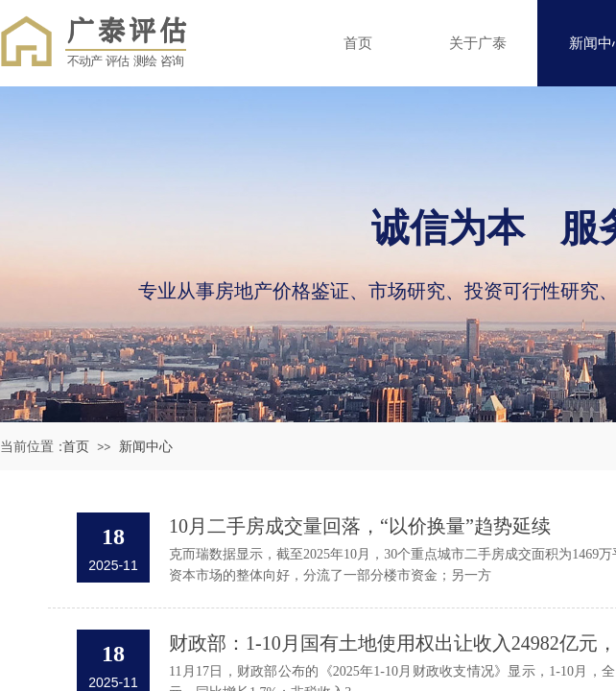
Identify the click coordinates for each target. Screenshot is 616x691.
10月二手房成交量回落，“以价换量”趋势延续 (360, 526)
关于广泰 (478, 43)
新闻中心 (146, 447)
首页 (358, 43)
